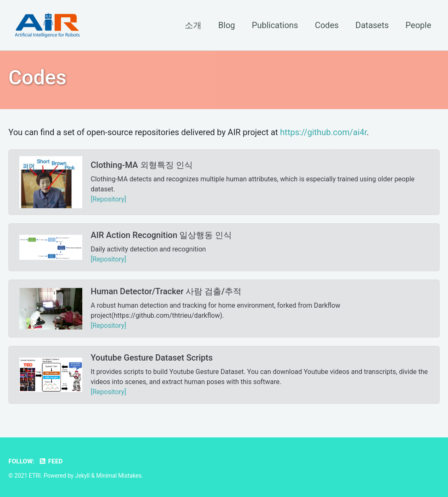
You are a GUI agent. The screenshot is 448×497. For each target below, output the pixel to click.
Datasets (372, 25)
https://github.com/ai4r (323, 132)
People (418, 25)
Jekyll (83, 476)
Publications (275, 25)
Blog (227, 25)
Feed (51, 461)
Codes (327, 25)
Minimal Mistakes (119, 476)
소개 (193, 25)
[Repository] (108, 199)
